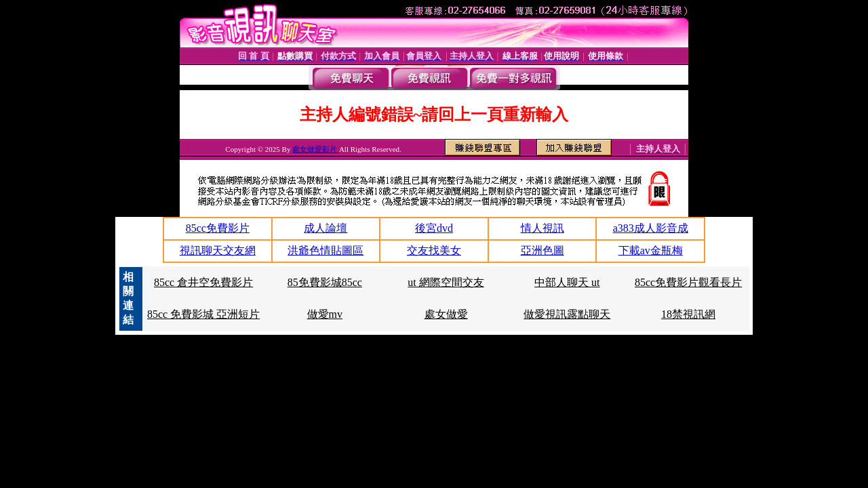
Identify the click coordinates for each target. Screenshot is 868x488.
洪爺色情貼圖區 (325, 250)
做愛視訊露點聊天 (567, 314)
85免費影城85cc (325, 282)
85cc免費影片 (218, 228)
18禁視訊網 (688, 314)
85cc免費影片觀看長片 (688, 282)
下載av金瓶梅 (651, 250)
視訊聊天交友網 (218, 250)
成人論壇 (325, 228)
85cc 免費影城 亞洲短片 (203, 314)
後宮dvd (434, 228)
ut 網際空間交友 (446, 282)
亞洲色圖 (542, 250)
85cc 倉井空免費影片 (203, 282)
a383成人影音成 (651, 228)
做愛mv (325, 314)
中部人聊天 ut (567, 282)
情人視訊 (542, 228)
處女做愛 (446, 314)
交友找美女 (434, 250)
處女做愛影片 (316, 149)
